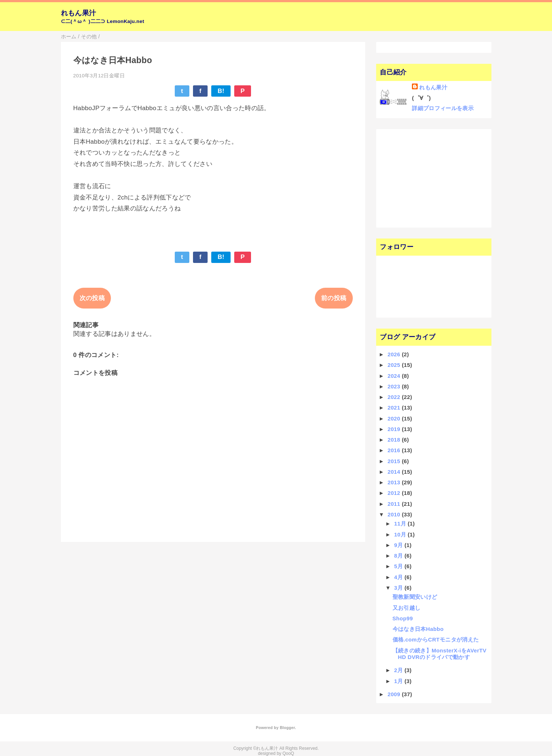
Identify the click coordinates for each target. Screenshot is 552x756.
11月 (401, 524)
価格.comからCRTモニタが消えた (436, 639)
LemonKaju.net (126, 21)
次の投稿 (92, 298)
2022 (395, 397)
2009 (395, 694)
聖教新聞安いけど (415, 597)
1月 (399, 681)
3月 (399, 588)
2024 (395, 376)
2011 (395, 504)
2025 (395, 365)
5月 (399, 566)
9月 (399, 545)
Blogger (287, 728)
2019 (395, 429)
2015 (395, 461)
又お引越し (407, 608)
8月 (399, 556)
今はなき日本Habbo (418, 629)
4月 (399, 577)
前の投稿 (334, 298)
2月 (399, 670)
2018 (395, 440)
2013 (395, 482)
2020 (395, 418)
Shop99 (403, 618)
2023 (395, 386)
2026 (395, 354)
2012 (395, 493)
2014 (395, 472)
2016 (395, 450)
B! (221, 91)
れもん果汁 (79, 13)
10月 (401, 534)
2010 (395, 514)
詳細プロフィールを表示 (443, 108)
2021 (395, 408)
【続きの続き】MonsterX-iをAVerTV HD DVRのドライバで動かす (440, 654)
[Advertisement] (424, 178)
